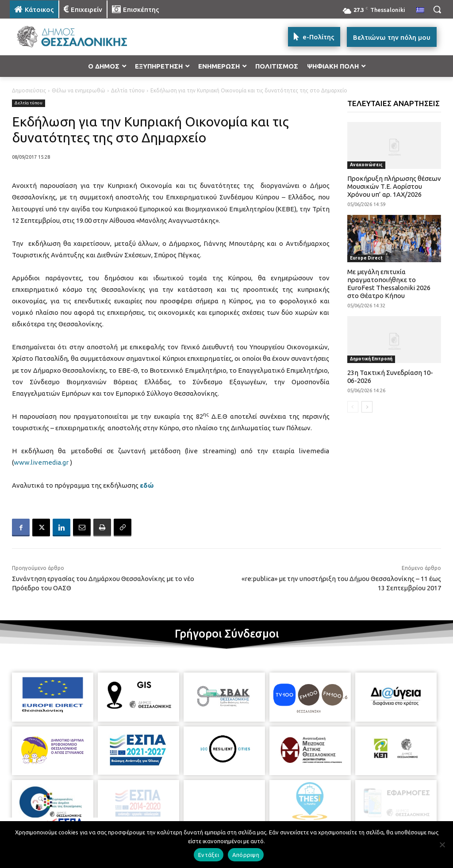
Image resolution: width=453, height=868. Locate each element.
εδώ (147, 485)
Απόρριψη (246, 855)
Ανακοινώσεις (366, 165)
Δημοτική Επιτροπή (371, 359)
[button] (437, 9)
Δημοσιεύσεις (29, 90)
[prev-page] (353, 407)
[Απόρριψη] (442, 845)
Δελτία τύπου (128, 90)
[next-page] (367, 407)
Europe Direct (366, 258)
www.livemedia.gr (41, 462)
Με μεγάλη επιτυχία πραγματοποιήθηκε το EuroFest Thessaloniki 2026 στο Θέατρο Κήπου (389, 284)
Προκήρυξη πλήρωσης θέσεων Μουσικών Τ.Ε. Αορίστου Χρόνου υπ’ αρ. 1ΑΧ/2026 (394, 186)
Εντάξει (209, 855)
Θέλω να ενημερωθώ (79, 90)
